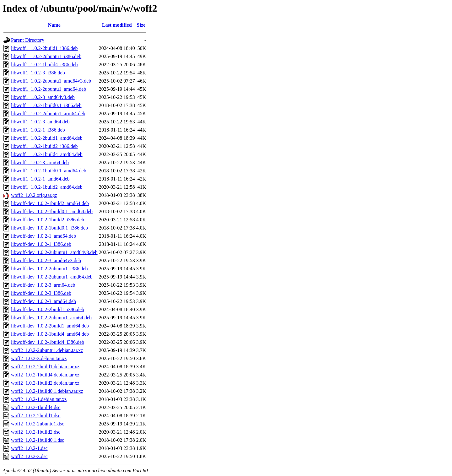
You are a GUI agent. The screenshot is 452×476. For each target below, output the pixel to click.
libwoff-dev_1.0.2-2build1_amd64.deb (50, 326)
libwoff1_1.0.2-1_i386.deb (38, 130)
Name (54, 25)
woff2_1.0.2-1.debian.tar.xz (39, 399)
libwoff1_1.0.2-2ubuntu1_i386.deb (46, 56)
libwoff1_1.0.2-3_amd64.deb (40, 122)
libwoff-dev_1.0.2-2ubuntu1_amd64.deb (52, 277)
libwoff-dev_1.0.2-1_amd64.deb (43, 236)
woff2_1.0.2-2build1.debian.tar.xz (45, 367)
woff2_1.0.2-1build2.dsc (36, 432)
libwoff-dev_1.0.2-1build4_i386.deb (48, 342)
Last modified (117, 25)
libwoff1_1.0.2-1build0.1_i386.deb (46, 105)
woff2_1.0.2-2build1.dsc (36, 416)
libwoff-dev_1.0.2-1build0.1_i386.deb (49, 228)
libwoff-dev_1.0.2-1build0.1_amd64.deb (52, 211)
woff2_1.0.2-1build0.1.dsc (38, 440)
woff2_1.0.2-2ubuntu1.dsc (38, 424)
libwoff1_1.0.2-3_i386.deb (38, 73)
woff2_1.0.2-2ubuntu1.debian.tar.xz (47, 350)
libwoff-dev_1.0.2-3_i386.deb (41, 293)
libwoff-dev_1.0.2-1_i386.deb (41, 244)
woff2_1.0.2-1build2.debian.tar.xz (45, 383)
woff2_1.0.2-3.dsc (29, 456)
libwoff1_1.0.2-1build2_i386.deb (44, 146)
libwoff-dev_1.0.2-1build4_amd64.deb (50, 334)
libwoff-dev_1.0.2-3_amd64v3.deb (46, 260)
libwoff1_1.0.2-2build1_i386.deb (44, 48)
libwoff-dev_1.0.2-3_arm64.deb (43, 285)
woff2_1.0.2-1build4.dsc (36, 407)
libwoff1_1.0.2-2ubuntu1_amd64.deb (48, 89)
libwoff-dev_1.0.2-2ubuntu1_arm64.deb (51, 318)
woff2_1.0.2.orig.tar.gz (34, 195)
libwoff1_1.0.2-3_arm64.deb (40, 162)
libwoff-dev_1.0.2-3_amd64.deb (43, 301)
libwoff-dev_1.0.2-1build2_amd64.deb (50, 203)
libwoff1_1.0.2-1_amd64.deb (40, 179)
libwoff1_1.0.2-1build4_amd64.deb (47, 154)
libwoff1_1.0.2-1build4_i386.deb (44, 65)
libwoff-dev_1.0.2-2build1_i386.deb (48, 309)
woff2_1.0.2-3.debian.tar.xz (39, 358)
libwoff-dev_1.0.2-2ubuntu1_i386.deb (49, 269)
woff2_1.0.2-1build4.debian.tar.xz (45, 375)
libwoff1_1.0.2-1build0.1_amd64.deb (49, 171)
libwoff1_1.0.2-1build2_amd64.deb (47, 187)
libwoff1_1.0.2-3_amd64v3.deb (43, 97)
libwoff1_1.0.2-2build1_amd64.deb (47, 138)
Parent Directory (28, 40)
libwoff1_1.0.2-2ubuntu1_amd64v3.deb (51, 81)
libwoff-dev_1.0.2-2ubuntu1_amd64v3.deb (54, 252)
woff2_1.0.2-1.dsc (29, 448)
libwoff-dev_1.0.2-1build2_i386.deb (48, 220)
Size (141, 25)
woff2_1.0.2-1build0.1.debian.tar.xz (47, 391)
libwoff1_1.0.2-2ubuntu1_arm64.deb (48, 114)
